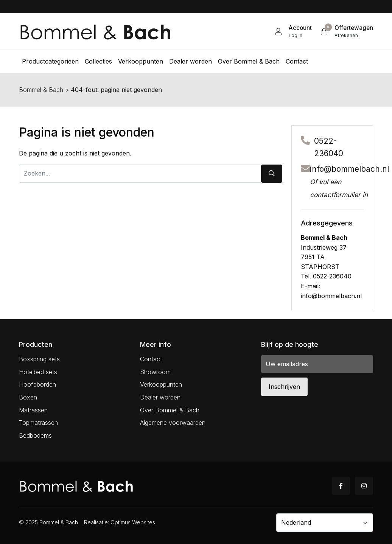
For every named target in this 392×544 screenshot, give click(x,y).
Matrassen (33, 410)
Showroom (155, 372)
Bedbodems (35, 435)
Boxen (28, 397)
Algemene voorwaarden (173, 423)
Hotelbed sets (38, 372)
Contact (151, 359)
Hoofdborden (37, 384)
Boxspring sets (39, 359)
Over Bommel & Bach (170, 410)
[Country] (325, 522)
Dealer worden (160, 397)
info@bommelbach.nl (349, 169)
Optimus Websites (133, 522)
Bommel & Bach (41, 90)
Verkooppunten (161, 384)
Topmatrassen (38, 423)
